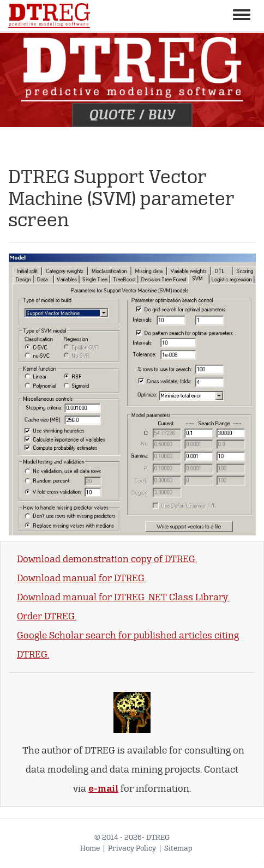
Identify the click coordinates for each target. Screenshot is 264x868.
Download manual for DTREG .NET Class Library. (123, 597)
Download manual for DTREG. (82, 578)
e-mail (103, 789)
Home (90, 848)
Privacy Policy (132, 848)
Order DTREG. (47, 616)
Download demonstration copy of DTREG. (107, 559)
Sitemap (178, 848)
